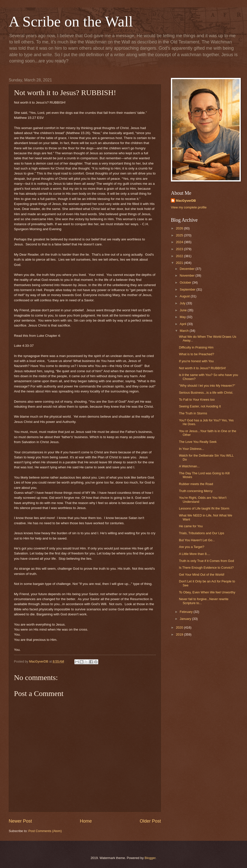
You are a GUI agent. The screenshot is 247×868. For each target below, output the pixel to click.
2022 (180, 256)
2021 (180, 263)
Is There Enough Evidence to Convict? (206, 568)
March (185, 331)
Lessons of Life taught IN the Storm (204, 508)
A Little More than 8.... (194, 554)
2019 (180, 634)
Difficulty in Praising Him (196, 347)
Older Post (150, 821)
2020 (180, 627)
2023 (180, 249)
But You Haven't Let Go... (197, 540)
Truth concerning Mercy (196, 491)
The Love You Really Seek (198, 442)
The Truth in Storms (193, 413)
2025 (180, 235)
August (185, 296)
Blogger (150, 858)
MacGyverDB (186, 201)
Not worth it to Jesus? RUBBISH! (202, 368)
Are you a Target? (191, 547)
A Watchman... (189, 466)
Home (86, 821)
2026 (180, 228)
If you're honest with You (196, 361)
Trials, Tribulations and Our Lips (201, 533)
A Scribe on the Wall (71, 21)
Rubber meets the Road (196, 484)
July (183, 303)
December (187, 269)
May (183, 317)
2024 (180, 242)
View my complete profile (189, 207)
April (183, 324)
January (186, 619)
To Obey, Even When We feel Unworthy (207, 592)
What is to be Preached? (196, 354)
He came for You (191, 526)
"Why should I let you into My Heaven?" (207, 386)
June (184, 310)
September (188, 289)
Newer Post (20, 821)
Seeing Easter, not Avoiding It (200, 406)
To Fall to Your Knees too (197, 400)
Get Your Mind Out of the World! (202, 575)
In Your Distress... (191, 449)
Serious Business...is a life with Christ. (206, 393)
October (186, 282)
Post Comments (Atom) (45, 831)
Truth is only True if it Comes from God (206, 561)
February (186, 612)
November (187, 275)
